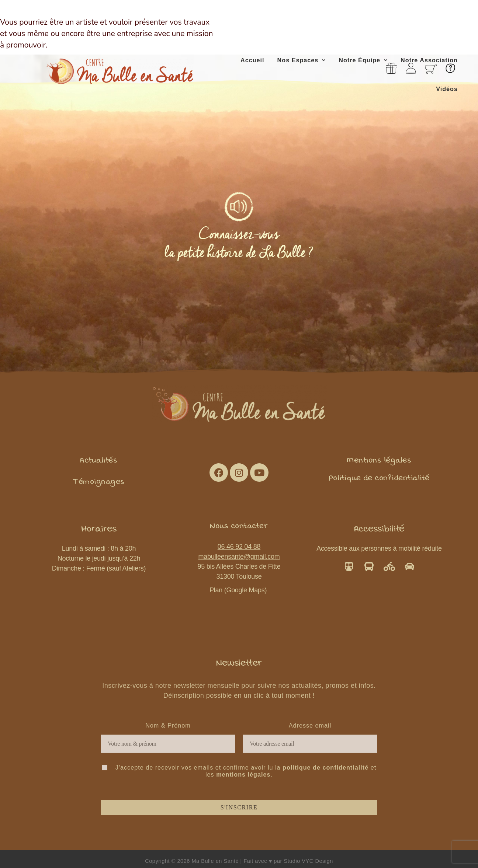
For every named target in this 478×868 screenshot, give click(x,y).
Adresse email (310, 725)
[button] (99, 460)
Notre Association (429, 60)
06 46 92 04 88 (239, 547)
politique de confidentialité (325, 767)
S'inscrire (239, 808)
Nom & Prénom (168, 725)
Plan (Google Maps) (239, 590)
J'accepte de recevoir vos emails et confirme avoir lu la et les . (239, 771)
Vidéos (447, 89)
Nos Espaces (302, 60)
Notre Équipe (363, 60)
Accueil (252, 60)
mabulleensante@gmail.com (239, 557)
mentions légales (243, 774)
